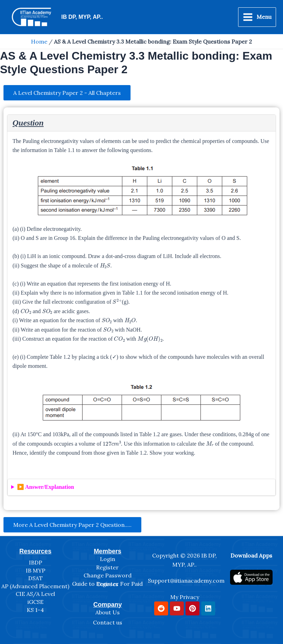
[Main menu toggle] (257, 17)
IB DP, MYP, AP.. (82, 17)
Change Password (108, 575)
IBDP (36, 562)
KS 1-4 (35, 610)
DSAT (36, 578)
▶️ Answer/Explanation (46, 487)
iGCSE (36, 602)
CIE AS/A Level (35, 594)
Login (108, 559)
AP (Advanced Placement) (35, 586)
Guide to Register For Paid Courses (107, 584)
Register (107, 567)
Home (39, 41)
